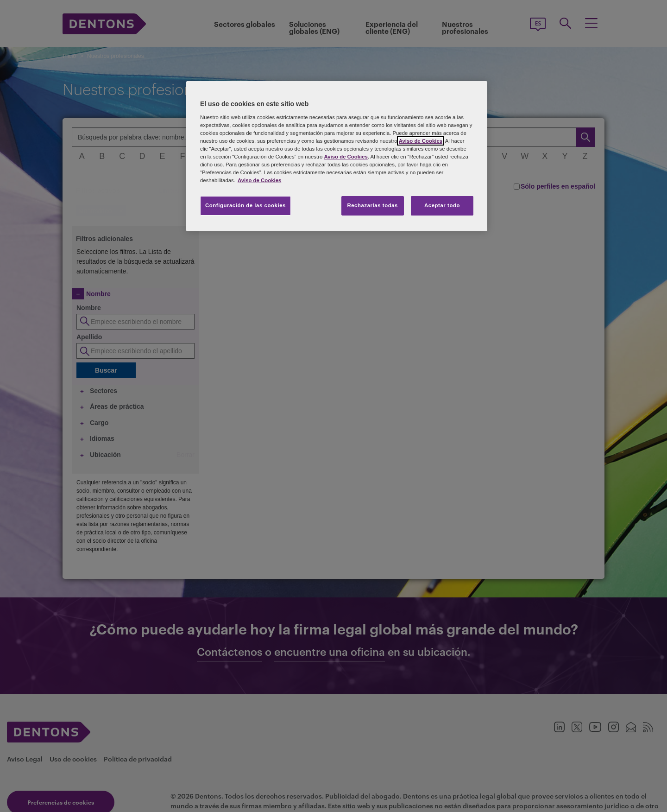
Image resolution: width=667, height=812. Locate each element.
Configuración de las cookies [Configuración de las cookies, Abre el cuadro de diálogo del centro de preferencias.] (245, 205)
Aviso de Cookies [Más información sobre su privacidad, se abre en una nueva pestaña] (259, 180)
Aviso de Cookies (421, 141)
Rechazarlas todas (372, 205)
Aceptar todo (442, 205)
